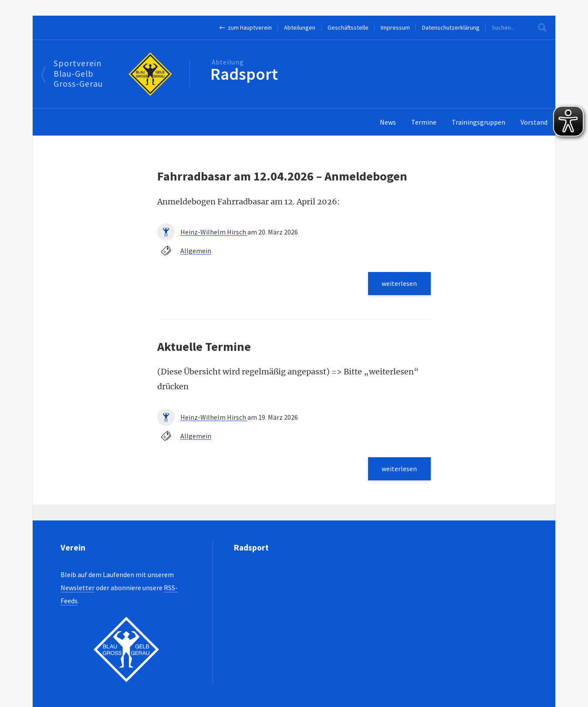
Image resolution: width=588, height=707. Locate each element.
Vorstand (534, 122)
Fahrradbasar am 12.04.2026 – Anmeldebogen (282, 176)
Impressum (395, 27)
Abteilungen (300, 27)
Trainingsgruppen (478, 122)
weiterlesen (399, 283)
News (388, 122)
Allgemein (196, 251)
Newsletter (78, 588)
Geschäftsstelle (348, 27)
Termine (424, 122)
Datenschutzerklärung (451, 27)
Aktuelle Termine (204, 347)
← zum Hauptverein (245, 27)
